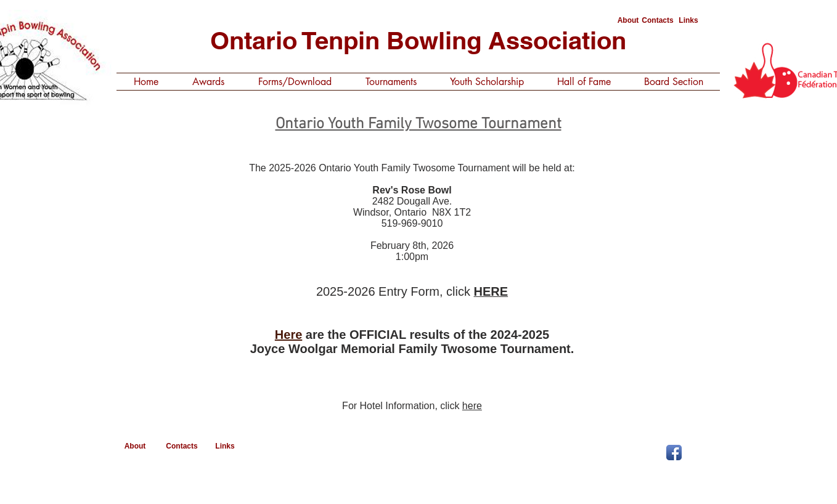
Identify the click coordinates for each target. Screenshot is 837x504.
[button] (208, 82)
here (472, 406)
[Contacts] (658, 21)
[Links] (688, 21)
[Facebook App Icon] (674, 453)
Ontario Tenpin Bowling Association (418, 40)
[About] (628, 21)
